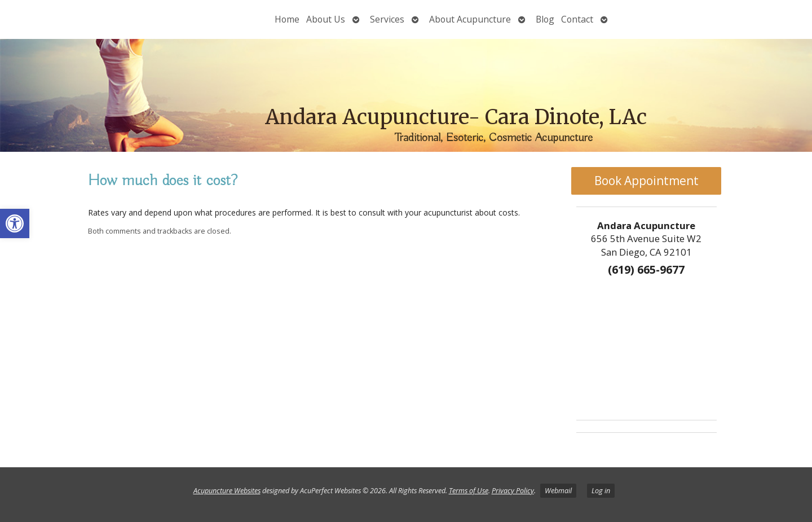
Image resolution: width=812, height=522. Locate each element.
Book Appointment (646, 181)
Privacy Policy (513, 491)
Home (287, 19)
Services (387, 19)
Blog (545, 19)
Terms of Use (469, 491)
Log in (601, 491)
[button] (15, 223)
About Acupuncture (470, 19)
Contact (577, 19)
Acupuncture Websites (227, 491)
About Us (326, 19)
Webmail (558, 491)
